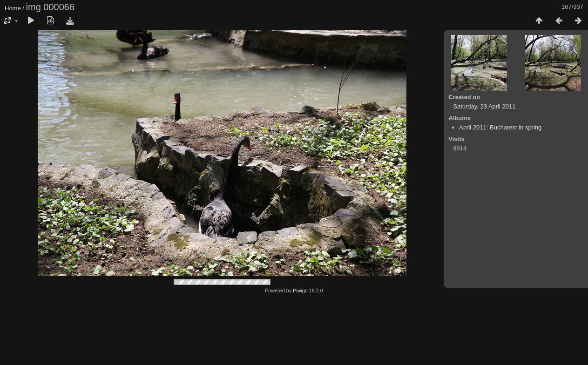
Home (13, 8)
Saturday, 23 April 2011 (484, 106)
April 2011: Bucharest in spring (500, 127)
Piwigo (300, 291)
